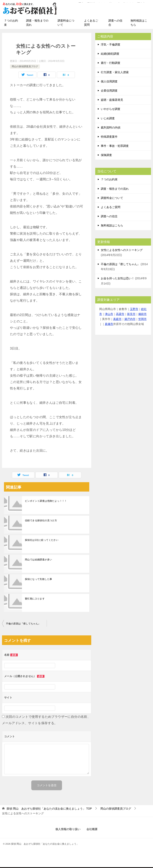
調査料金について (66, 23)
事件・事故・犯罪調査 (115, 147)
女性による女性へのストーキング (122, 251)
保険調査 (106, 156)
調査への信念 (115, 23)
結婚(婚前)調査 (110, 54)
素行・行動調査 (111, 64)
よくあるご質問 (91, 23)
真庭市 (117, 320)
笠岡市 (142, 320)
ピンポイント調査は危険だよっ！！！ (46, 502)
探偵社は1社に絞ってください (42, 541)
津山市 (109, 315)
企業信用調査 (109, 91)
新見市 (131, 315)
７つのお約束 (11, 23)
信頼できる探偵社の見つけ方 (41, 521)
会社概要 (92, 830)
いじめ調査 (108, 119)
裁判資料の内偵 (111, 128)
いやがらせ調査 (111, 110)
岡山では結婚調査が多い (38, 560)
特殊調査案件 (109, 137)
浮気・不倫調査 (111, 45)
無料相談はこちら (139, 23)
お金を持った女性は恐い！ (118, 279)
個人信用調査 (109, 82)
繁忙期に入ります (35, 599)
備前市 (142, 315)
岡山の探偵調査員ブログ (25, 67)
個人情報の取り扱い (68, 830)
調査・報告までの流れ (37, 23)
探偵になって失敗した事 (38, 580)
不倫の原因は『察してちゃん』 (23, 624)
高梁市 (120, 315)
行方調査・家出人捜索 (115, 73)
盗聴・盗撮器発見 (112, 101)
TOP (49, 809)
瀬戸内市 (130, 320)
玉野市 (134, 310)
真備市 (109, 325)
